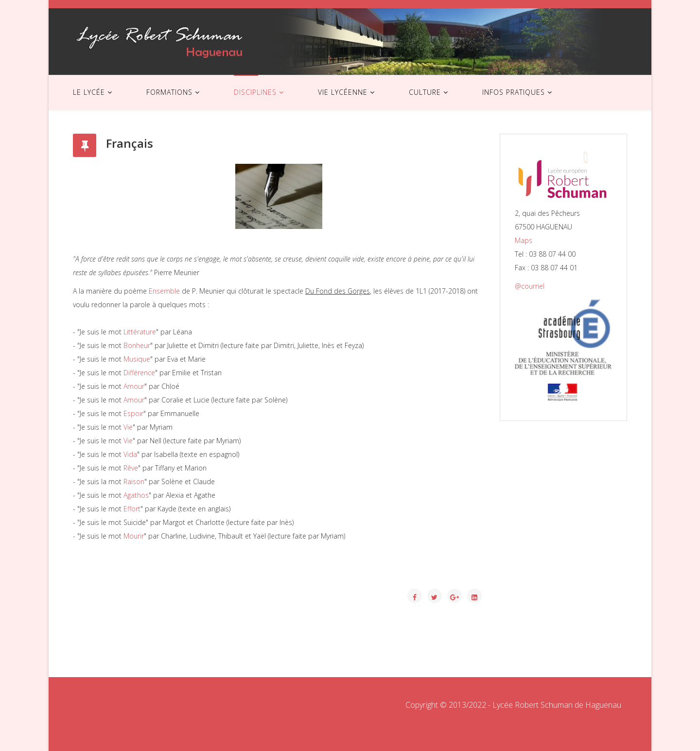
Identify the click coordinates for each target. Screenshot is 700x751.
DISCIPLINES (255, 92)
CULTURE (425, 92)
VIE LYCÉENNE (343, 92)
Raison (134, 481)
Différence (139, 373)
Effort (132, 509)
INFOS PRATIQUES (514, 92)
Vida (130, 454)
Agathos (136, 495)
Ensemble (164, 291)
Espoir (133, 413)
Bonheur (137, 345)
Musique (137, 359)
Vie (128, 427)
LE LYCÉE (89, 92)
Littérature (140, 332)
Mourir (134, 536)
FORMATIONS (169, 92)
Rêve (131, 468)
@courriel (530, 286)
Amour (134, 386)
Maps (524, 240)
